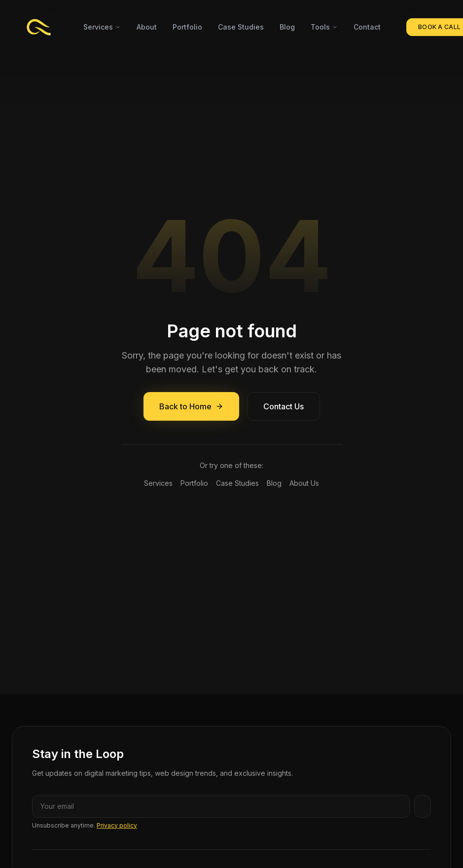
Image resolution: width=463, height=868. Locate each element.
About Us (304, 483)
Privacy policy (117, 825)
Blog (287, 27)
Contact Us (284, 406)
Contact (367, 27)
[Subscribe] (423, 806)
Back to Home (191, 406)
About (147, 27)
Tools (324, 27)
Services (102, 27)
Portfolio (187, 27)
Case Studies (241, 27)
